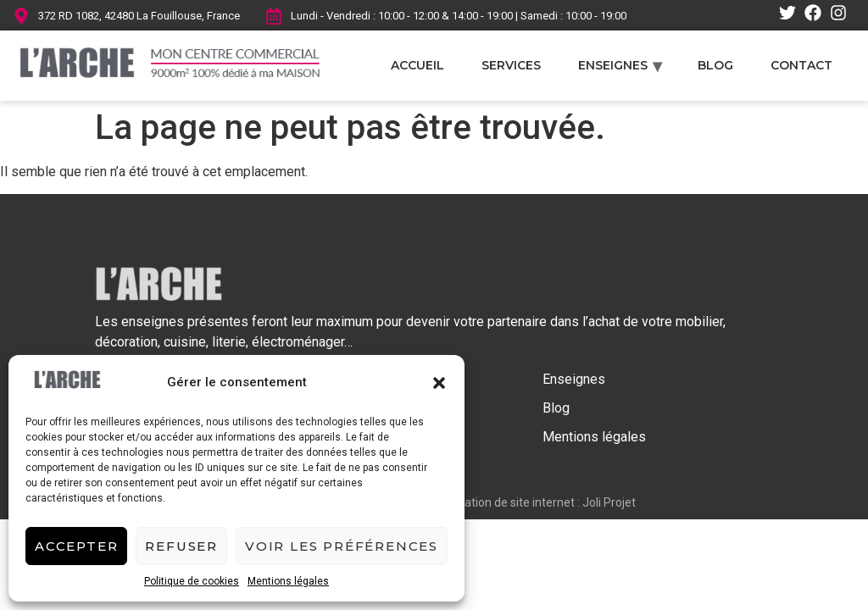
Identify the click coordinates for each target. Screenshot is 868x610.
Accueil (417, 65)
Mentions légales (288, 581)
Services (511, 65)
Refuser (181, 546)
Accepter (76, 546)
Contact (801, 65)
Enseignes (613, 65)
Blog (715, 65)
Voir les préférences (342, 546)
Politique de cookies (192, 581)
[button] (439, 383)
